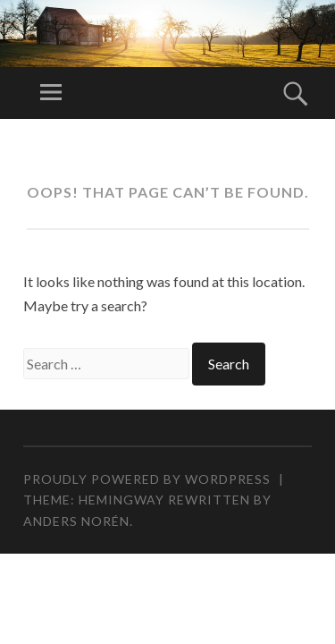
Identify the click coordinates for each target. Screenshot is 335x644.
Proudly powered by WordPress (147, 479)
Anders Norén (76, 521)
